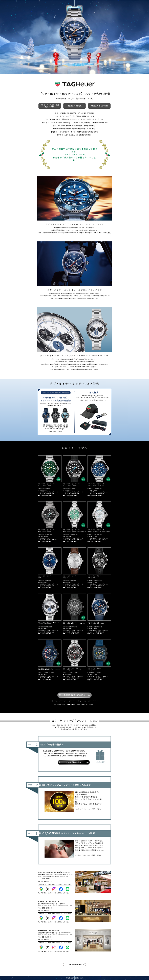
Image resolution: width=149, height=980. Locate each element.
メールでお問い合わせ (45, 881)
